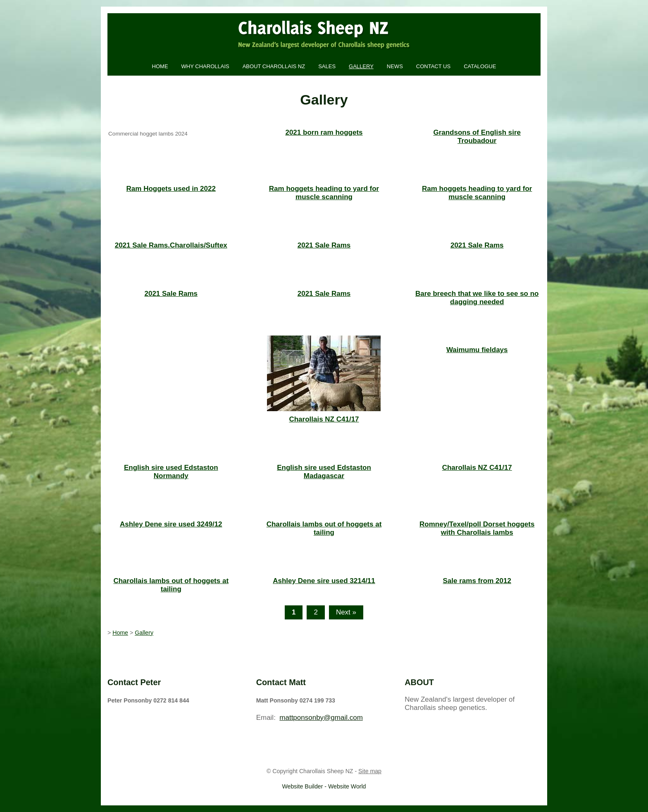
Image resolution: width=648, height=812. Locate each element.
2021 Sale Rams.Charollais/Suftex (171, 245)
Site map (370, 771)
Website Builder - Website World (324, 786)
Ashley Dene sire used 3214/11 (324, 581)
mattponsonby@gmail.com (321, 718)
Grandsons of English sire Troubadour (477, 137)
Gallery (361, 66)
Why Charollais (205, 66)
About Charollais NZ (274, 66)
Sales (327, 66)
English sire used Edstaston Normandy (171, 472)
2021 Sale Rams (324, 245)
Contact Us (433, 66)
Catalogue (480, 66)
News (395, 66)
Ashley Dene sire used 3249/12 (171, 524)
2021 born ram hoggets (324, 132)
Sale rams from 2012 (477, 581)
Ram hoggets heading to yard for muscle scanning (324, 193)
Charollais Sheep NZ (326, 771)
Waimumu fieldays (477, 350)
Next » (346, 612)
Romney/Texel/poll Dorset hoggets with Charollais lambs (477, 528)
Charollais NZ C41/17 (324, 419)
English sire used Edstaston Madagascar (324, 472)
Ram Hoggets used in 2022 (171, 189)
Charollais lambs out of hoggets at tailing (324, 528)
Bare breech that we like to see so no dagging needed (477, 298)
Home (160, 66)
